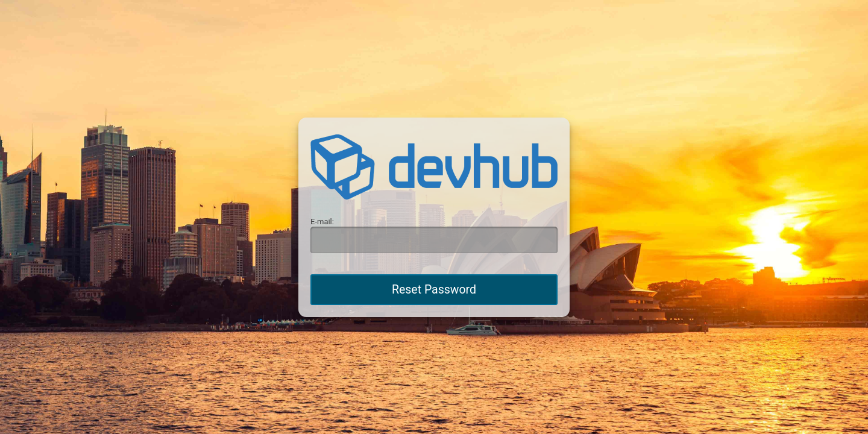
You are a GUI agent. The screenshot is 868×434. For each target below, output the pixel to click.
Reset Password (434, 290)
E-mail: (322, 222)
